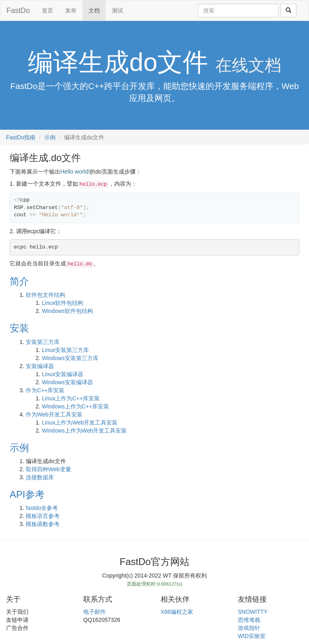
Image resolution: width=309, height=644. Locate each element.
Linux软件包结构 (63, 303)
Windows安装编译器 (67, 382)
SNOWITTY (253, 612)
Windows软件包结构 (67, 311)
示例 (50, 137)
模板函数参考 (43, 524)
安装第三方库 (43, 342)
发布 (71, 10)
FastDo (18, 10)
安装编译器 (40, 366)
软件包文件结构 (45, 295)
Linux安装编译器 (63, 374)
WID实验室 (252, 636)
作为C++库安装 (45, 390)
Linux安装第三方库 (65, 350)
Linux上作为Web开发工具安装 (80, 422)
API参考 (27, 494)
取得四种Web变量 (48, 469)
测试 (117, 10)
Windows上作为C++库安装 (75, 406)
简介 (19, 281)
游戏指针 (249, 628)
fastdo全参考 (42, 508)
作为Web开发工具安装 (54, 414)
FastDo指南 (21, 137)
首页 (47, 10)
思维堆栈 (249, 620)
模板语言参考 (43, 516)
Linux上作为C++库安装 (71, 398)
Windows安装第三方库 (70, 358)
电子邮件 (95, 612)
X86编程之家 (177, 612)
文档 (94, 10)
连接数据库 (40, 477)
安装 (19, 328)
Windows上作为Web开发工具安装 (84, 431)
